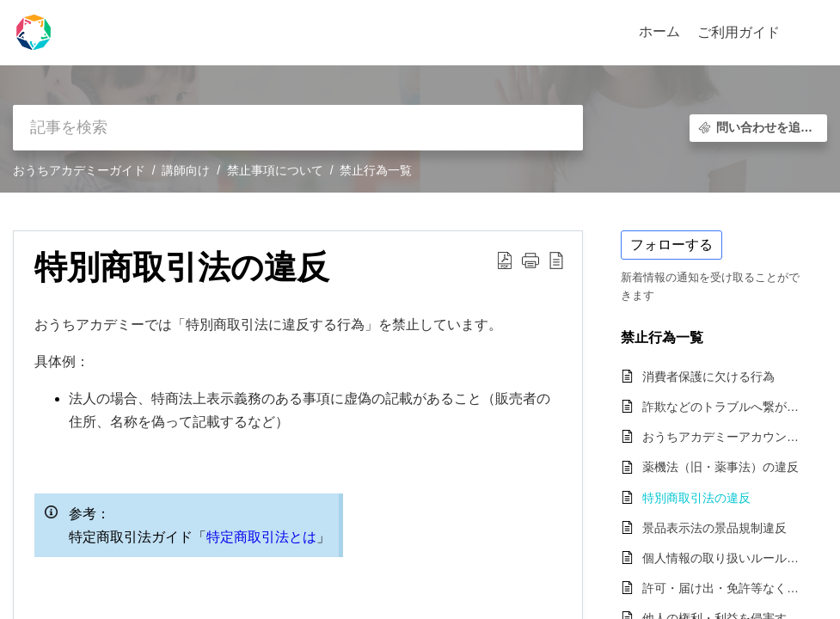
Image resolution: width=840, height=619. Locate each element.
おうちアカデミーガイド (79, 170)
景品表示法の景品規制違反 (714, 528)
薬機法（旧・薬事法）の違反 (720, 467)
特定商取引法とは (261, 537)
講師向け (186, 170)
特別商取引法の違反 (696, 498)
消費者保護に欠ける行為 (708, 377)
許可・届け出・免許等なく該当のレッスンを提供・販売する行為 (726, 588)
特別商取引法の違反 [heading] (182, 267)
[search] (298, 128)
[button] (808, 33)
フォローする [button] (671, 245)
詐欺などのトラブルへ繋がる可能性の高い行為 (726, 407)
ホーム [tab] (659, 31)
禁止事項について (275, 170)
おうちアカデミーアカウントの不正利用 (726, 437)
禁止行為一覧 (376, 170)
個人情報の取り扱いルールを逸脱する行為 (726, 558)
